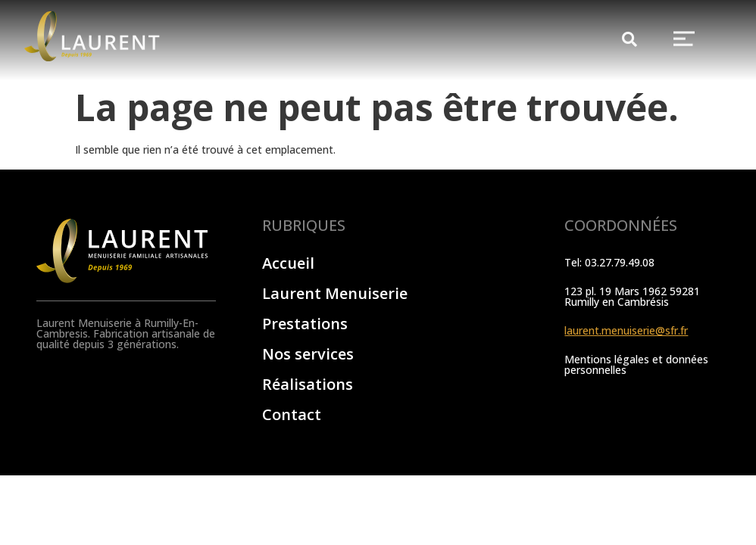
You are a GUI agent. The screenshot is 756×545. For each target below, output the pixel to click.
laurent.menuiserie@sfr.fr (626, 330)
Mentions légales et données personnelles (636, 364)
